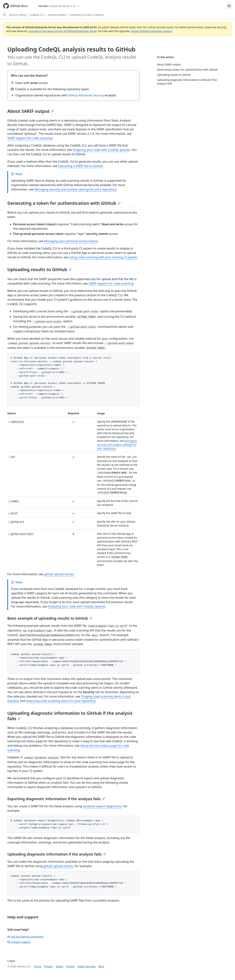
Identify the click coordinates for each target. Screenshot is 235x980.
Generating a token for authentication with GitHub (64, 203)
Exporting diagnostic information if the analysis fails (56, 799)
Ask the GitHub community (25, 937)
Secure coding (17, 15)
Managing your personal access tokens (71, 241)
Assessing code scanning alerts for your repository (61, 701)
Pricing (70, 966)
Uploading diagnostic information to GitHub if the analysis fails (70, 716)
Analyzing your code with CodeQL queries (101, 150)
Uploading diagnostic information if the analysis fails (57, 854)
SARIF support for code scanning (30, 138)
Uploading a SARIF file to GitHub (80, 166)
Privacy (49, 966)
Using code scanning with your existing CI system (103, 257)
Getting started (57, 15)
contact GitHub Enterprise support (151, 31)
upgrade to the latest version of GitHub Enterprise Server (62, 31)
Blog (101, 966)
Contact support (19, 942)
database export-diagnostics (102, 806)
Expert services (87, 966)
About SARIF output (31, 111)
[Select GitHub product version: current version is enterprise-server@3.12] (59, 6)
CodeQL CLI (37, 15)
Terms (38, 966)
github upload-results (59, 574)
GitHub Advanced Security (86, 95)
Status (60, 966)
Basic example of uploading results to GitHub (50, 618)
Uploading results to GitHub (87, 15)
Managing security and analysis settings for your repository (75, 189)
